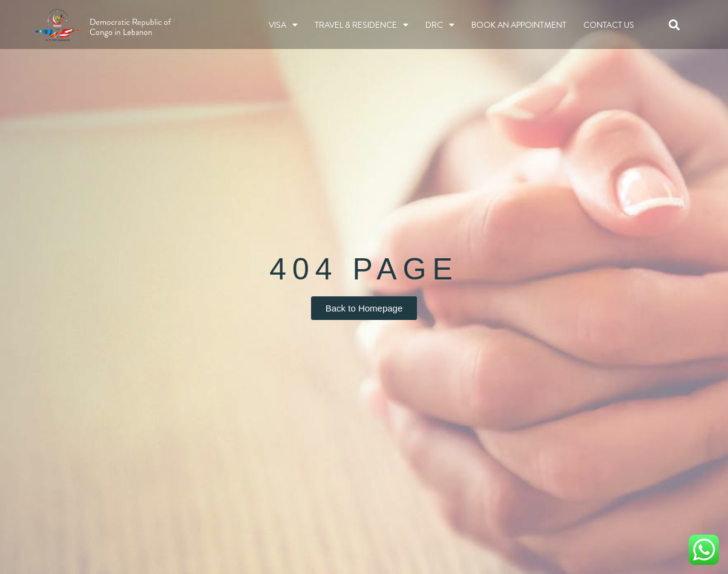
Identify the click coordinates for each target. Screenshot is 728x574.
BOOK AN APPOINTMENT (519, 25)
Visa (283, 25)
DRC (440, 25)
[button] (674, 24)
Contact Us (609, 25)
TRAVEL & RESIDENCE (362, 25)
